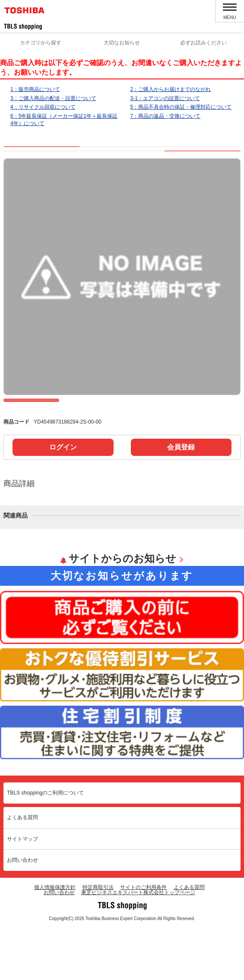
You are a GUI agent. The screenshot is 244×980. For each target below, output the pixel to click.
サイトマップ (22, 891)
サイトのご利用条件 (143, 939)
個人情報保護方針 (55, 939)
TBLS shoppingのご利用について (45, 845)
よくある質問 (22, 870)
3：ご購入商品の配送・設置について (53, 98)
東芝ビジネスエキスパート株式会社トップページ (138, 945)
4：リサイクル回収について (43, 107)
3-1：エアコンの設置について (165, 98)
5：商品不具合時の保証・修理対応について (181, 107)
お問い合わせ (22, 912)
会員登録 (181, 499)
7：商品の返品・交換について (166, 116)
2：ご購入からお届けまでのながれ (171, 89)
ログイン (63, 499)
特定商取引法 (98, 939)
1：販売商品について (35, 89)
